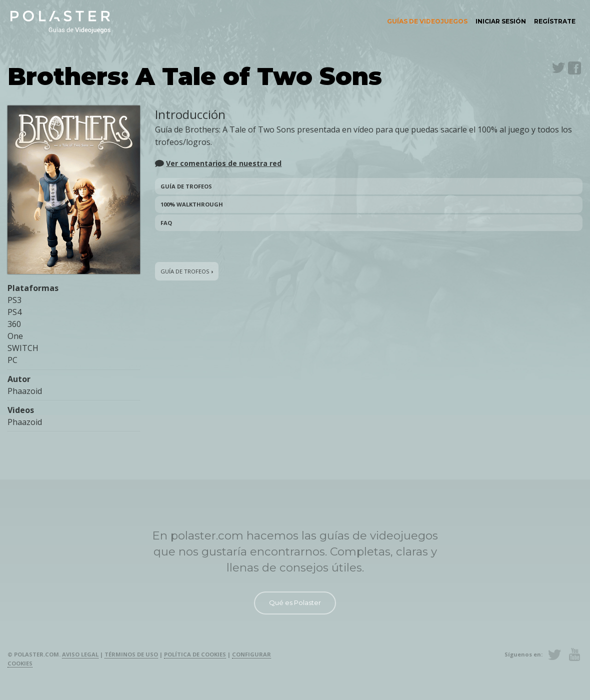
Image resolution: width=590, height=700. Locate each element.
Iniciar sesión (501, 21)
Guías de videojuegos (427, 21)
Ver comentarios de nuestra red (224, 163)
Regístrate (555, 21)
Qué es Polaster (295, 602)
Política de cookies (195, 654)
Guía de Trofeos (186, 186)
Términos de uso (131, 654)
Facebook (574, 68)
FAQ (166, 223)
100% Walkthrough (192, 204)
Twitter (558, 68)
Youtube (574, 654)
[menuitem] (427, 21)
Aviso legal (80, 654)
